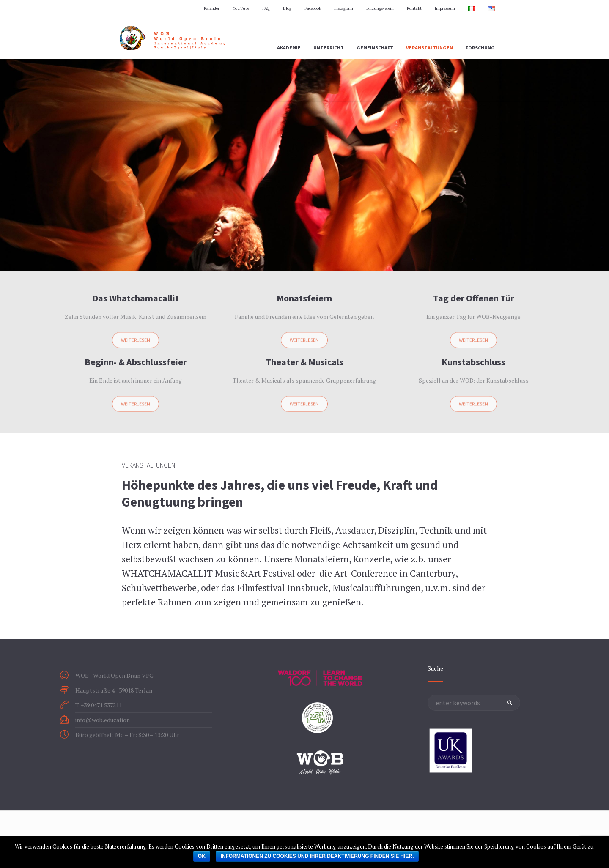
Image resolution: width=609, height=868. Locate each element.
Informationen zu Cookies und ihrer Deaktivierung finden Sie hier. (317, 856)
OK (202, 856)
